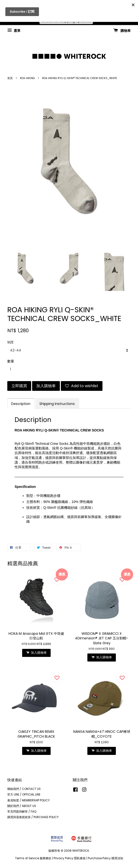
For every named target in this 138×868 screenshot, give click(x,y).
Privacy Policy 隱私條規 (70, 858)
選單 (14, 30)
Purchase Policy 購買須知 (106, 858)
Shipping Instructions (57, 404)
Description (21, 404)
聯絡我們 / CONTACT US (24, 789)
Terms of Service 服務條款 (33, 858)
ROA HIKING (27, 78)
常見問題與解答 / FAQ (22, 812)
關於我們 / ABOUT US (22, 806)
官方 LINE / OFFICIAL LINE (24, 795)
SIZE (10, 342)
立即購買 (19, 386)
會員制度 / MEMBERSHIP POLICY (28, 800)
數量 (11, 361)
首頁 (10, 78)
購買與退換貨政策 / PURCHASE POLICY (33, 817)
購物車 (122, 30)
